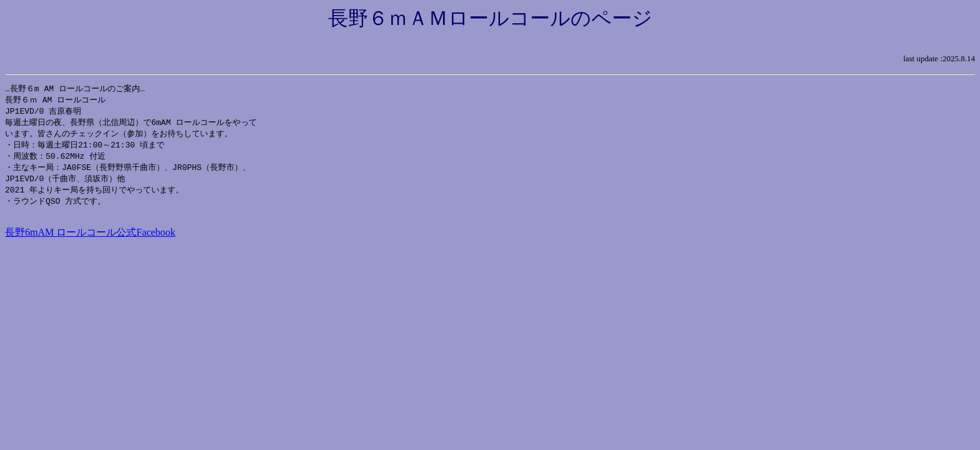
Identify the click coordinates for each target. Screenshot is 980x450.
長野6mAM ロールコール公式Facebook (90, 239)
